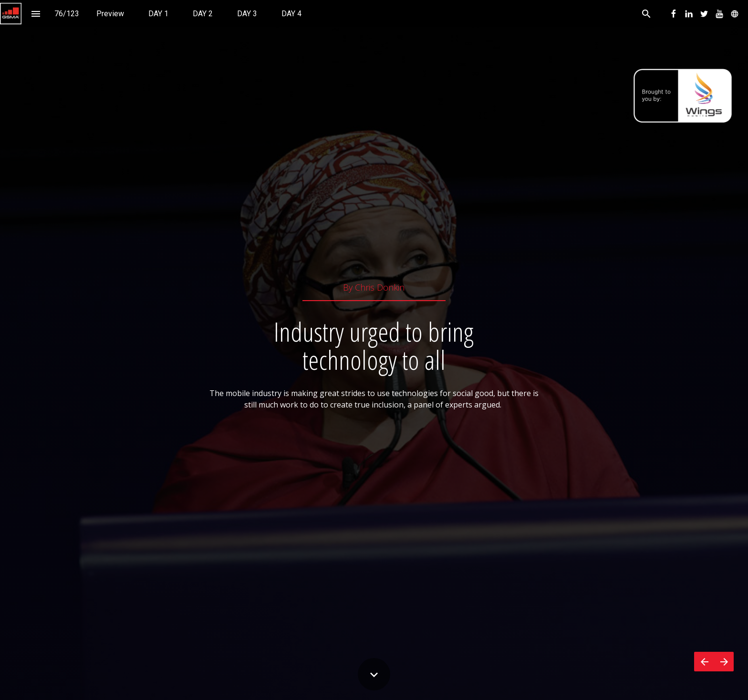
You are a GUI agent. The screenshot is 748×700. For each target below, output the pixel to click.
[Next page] (724, 662)
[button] (11, 14)
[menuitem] (110, 14)
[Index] (36, 14)
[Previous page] (704, 662)
